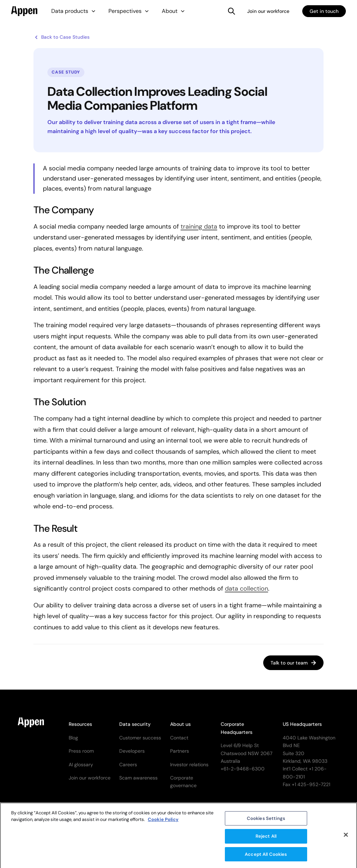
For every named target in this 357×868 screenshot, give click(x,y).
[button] (74, 11)
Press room (81, 751)
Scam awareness (138, 778)
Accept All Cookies (266, 857)
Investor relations (189, 765)
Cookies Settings (266, 821)
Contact (179, 738)
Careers (128, 765)
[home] (24, 11)
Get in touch (324, 11)
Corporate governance (183, 782)
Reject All (266, 839)
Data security (135, 724)
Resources (80, 724)
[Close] (346, 838)
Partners (180, 751)
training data (199, 226)
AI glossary (81, 765)
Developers (132, 751)
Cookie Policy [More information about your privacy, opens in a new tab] (163, 823)
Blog (73, 738)
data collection (246, 589)
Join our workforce (268, 11)
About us (180, 724)
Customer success (140, 738)
